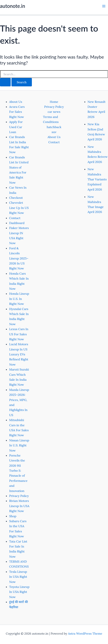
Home (54, 102)
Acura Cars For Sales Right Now (17, 112)
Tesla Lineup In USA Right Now (18, 577)
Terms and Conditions (51, 119)
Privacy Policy (19, 496)
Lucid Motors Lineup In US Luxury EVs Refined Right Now (19, 354)
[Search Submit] (5, 82)
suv (54, 132)
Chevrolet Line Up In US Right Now (19, 208)
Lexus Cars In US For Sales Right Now (19, 334)
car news (54, 112)
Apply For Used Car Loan (16, 127)
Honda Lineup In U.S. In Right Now (19, 299)
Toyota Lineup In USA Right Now (19, 592)
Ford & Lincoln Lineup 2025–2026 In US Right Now (19, 258)
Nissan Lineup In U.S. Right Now (19, 445)
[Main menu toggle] (104, 6)
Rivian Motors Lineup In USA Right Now (19, 506)
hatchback (54, 127)
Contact (15, 218)
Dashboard (17, 223)
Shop (13, 516)
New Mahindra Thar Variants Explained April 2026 (97, 179)
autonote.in (12, 6)
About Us (16, 102)
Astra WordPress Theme (85, 633)
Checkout (16, 198)
